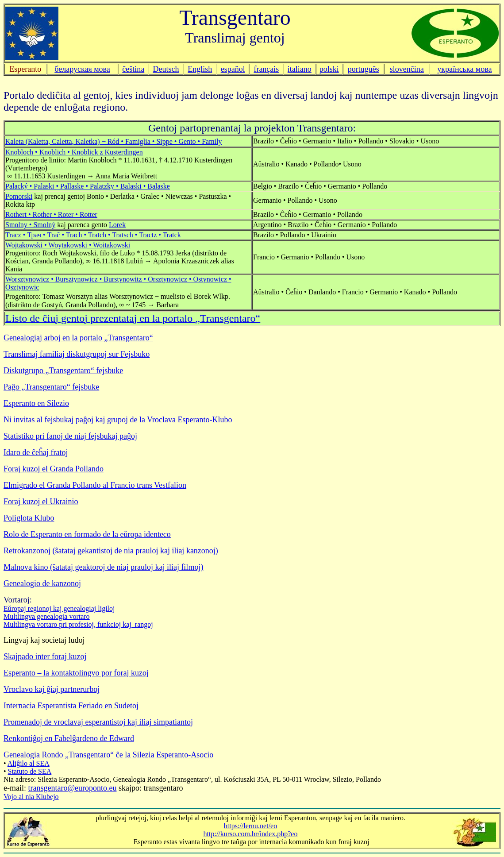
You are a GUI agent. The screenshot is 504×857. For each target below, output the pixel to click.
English (200, 69)
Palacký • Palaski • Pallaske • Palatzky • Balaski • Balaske (88, 186)
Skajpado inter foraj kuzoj (45, 656)
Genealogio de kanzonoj (42, 583)
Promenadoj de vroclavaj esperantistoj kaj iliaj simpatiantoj (98, 722)
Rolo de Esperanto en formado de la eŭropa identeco (87, 534)
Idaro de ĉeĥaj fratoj (36, 452)
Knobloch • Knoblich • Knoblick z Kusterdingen (74, 152)
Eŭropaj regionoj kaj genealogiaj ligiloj (59, 608)
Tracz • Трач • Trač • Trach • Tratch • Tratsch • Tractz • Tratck (93, 235)
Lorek (117, 225)
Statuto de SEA (30, 771)
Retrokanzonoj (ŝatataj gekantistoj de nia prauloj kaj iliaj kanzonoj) (111, 551)
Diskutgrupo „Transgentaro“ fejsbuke (63, 371)
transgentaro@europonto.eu (72, 788)
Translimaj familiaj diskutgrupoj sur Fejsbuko (77, 354)
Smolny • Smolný (30, 225)
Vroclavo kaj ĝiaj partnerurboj (52, 689)
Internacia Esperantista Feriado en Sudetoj (71, 706)
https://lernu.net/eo (250, 826)
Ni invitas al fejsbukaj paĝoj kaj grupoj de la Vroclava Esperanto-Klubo (118, 420)
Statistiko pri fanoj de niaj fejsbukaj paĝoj (70, 436)
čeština (133, 69)
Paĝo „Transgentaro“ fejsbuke (51, 387)
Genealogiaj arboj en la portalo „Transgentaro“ (78, 338)
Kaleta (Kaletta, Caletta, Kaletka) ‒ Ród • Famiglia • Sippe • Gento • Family (114, 141)
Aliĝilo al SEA (29, 763)
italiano (300, 69)
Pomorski (19, 196)
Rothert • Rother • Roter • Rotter (51, 214)
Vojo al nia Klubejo (31, 797)
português (364, 69)
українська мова (464, 69)
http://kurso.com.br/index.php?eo (251, 834)
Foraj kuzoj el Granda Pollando (54, 469)
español (233, 69)
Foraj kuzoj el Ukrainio (41, 502)
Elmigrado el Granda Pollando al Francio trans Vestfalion (95, 485)
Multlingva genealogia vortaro (47, 616)
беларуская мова (82, 69)
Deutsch (166, 69)
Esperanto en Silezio (36, 403)
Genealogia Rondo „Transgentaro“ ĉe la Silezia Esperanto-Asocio (108, 755)
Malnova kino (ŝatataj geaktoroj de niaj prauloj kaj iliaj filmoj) (103, 567)
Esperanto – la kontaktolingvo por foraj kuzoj (76, 673)
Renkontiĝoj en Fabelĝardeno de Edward (69, 738)
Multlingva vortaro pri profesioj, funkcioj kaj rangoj (78, 624)
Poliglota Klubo (29, 518)
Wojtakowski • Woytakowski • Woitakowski (68, 245)
